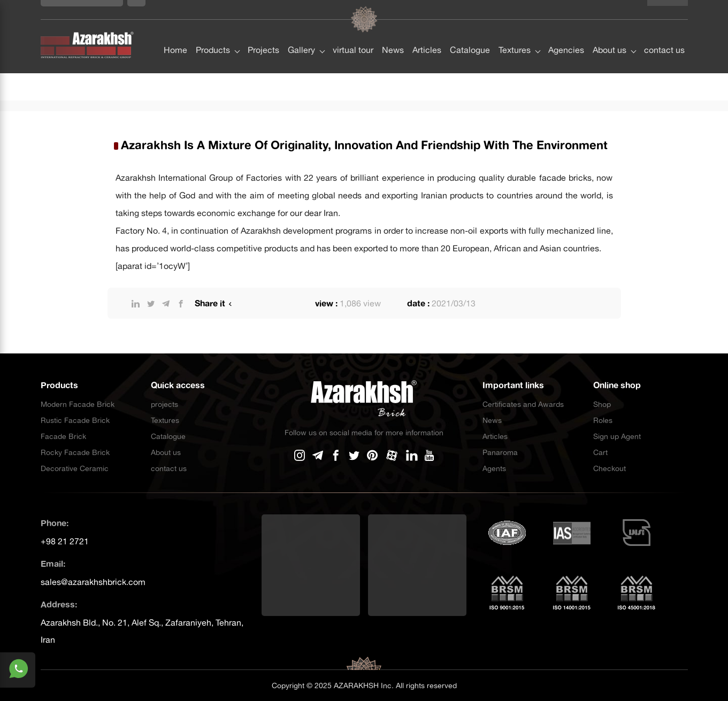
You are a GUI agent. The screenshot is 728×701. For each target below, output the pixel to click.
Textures (515, 30)
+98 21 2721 (65, 541)
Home (175, 30)
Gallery (301, 30)
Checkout (610, 468)
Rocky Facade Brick (75, 452)
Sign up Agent (617, 436)
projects (164, 404)
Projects (263, 30)
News (393, 30)
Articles (427, 30)
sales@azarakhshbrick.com (93, 582)
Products (213, 30)
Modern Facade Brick (78, 404)
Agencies (566, 30)
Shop (602, 404)
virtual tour (353, 30)
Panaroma (500, 452)
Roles (603, 420)
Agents (494, 468)
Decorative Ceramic (75, 468)
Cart (600, 452)
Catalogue (470, 30)
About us (610, 30)
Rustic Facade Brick (75, 420)
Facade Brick (63, 436)
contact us (664, 30)
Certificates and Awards (523, 404)
